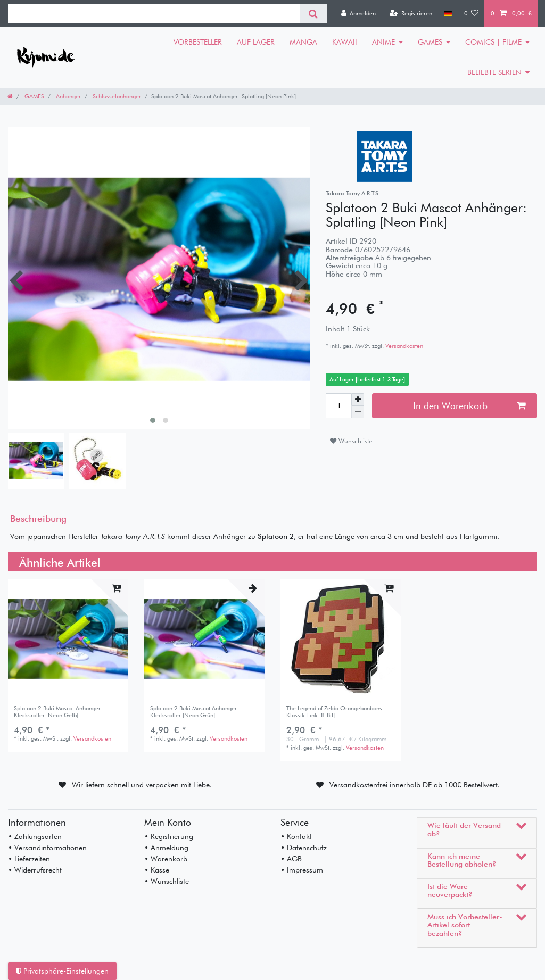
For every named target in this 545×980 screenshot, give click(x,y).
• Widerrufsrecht (35, 870)
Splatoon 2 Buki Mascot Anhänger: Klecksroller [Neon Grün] (195, 712)
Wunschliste (351, 441)
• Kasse (157, 870)
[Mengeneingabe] (338, 405)
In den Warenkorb (469, 406)
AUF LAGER (256, 42)
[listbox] (68, 639)
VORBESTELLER (198, 42)
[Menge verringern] (358, 412)
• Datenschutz (304, 848)
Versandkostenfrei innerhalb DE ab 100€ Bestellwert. (415, 785)
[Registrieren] (411, 13)
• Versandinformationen (47, 848)
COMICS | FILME (493, 42)
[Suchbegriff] (154, 13)
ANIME (383, 42)
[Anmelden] (358, 13)
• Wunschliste (167, 881)
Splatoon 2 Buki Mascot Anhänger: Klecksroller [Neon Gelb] (58, 712)
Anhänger (68, 96)
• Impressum (302, 870)
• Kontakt (296, 836)
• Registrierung (169, 836)
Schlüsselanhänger (116, 96)
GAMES (430, 42)
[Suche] (313, 13)
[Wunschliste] (472, 13)
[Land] (448, 13)
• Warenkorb (166, 859)
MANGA (303, 42)
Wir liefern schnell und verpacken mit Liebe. (142, 785)
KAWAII (345, 42)
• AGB (291, 859)
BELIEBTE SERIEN (494, 72)
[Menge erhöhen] (358, 400)
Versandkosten (403, 346)
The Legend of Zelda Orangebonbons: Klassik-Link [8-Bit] (335, 712)
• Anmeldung (166, 848)
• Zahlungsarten (35, 836)
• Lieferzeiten (29, 859)
